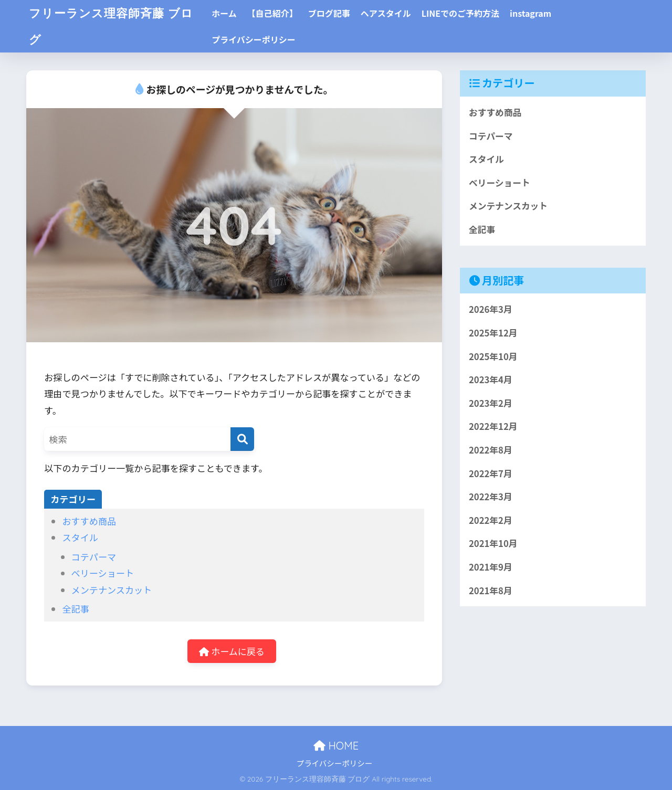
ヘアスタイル (391, 13)
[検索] (242, 439)
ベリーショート (103, 573)
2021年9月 (491, 568)
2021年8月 (491, 592)
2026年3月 (491, 310)
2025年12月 (493, 333)
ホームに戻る (232, 651)
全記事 (75, 609)
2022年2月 (491, 521)
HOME (336, 746)
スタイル (80, 537)
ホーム (229, 13)
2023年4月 (491, 380)
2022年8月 (491, 450)
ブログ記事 (334, 13)
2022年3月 (491, 498)
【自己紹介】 (278, 13)
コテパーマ (94, 557)
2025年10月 (493, 356)
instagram (536, 13)
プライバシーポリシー (259, 39)
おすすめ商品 (89, 521)
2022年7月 (491, 474)
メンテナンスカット (112, 590)
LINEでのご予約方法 (466, 13)
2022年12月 (493, 427)
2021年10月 (493, 544)
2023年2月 (491, 404)
